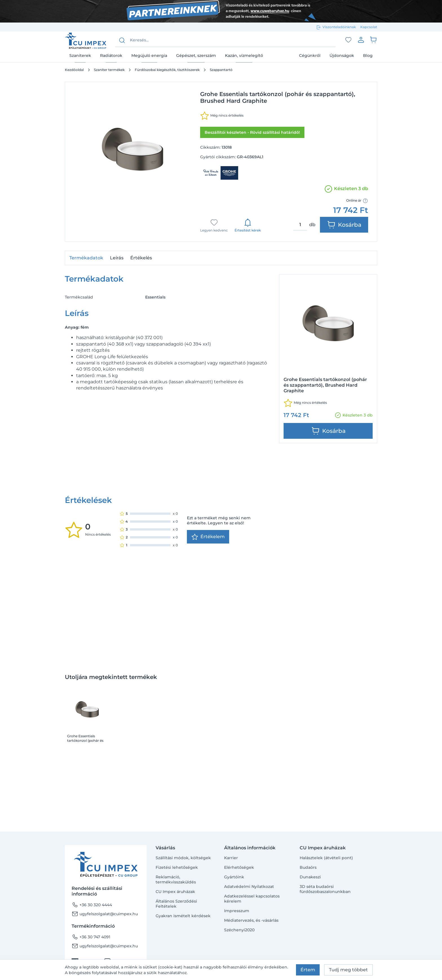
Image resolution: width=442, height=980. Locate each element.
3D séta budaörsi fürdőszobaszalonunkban (325, 889)
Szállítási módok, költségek (183, 858)
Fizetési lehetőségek (177, 867)
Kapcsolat (369, 27)
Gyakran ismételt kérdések (183, 916)
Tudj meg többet (348, 970)
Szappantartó (221, 70)
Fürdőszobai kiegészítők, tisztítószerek (167, 70)
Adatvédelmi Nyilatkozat (249, 887)
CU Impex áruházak (175, 892)
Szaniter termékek (109, 70)
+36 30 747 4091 (91, 937)
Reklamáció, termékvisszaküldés (176, 879)
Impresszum (237, 911)
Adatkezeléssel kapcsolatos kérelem (252, 899)
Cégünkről (310, 55)
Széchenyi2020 (239, 930)
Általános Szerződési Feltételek (176, 904)
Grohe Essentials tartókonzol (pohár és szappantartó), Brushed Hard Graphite (87, 652)
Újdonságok (342, 55)
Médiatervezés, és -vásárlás (251, 920)
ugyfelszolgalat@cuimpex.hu (105, 914)
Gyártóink (234, 877)
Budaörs (308, 867)
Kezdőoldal (74, 70)
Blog (368, 55)
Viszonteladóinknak (339, 27)
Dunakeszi (310, 877)
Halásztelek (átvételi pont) (326, 858)
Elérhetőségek (239, 867)
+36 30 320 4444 (92, 905)
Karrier (231, 858)
